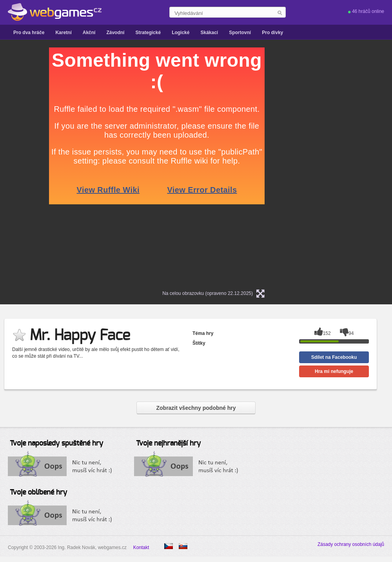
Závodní (115, 33)
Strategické (148, 33)
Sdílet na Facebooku (334, 357)
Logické (181, 33)
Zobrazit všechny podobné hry (196, 408)
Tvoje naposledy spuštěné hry (56, 444)
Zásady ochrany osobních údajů (351, 544)
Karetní (63, 33)
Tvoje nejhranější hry (168, 444)
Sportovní (240, 33)
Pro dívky (272, 33)
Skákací (209, 33)
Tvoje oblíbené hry (38, 493)
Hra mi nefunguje (334, 371)
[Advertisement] (319, 165)
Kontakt (141, 547)
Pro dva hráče (29, 33)
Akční (89, 33)
